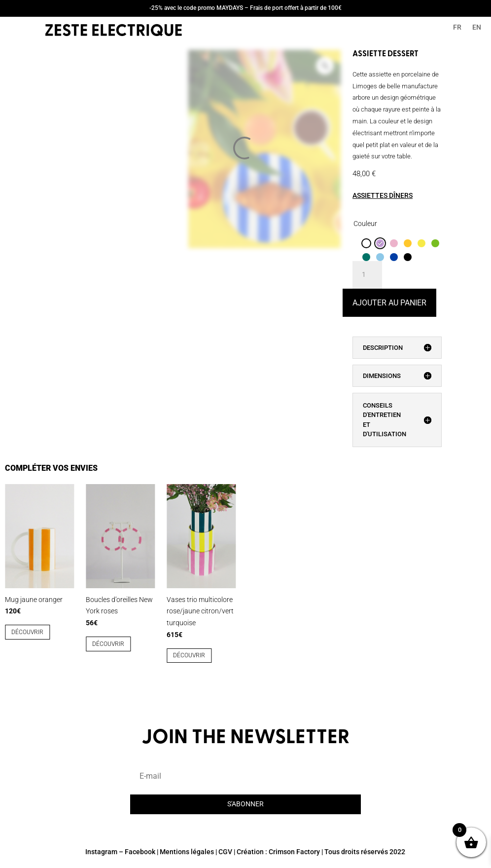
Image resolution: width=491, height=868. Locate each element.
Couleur (365, 224)
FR (457, 27)
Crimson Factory (294, 852)
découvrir (27, 632)
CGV (225, 852)
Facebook (140, 852)
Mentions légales (187, 852)
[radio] (366, 243)
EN (477, 27)
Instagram (101, 852)
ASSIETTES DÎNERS (383, 195)
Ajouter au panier (389, 303)
